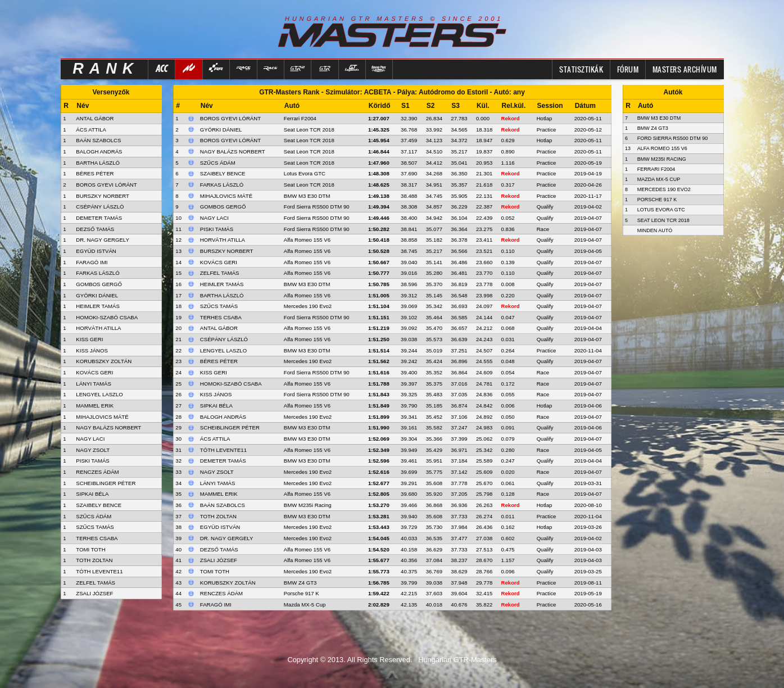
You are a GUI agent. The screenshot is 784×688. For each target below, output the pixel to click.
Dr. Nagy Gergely (227, 538)
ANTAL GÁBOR (95, 118)
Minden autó (655, 230)
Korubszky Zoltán (228, 583)
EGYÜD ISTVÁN (96, 251)
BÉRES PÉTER (95, 173)
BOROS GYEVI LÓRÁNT (106, 185)
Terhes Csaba (221, 317)
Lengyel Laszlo (223, 350)
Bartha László (222, 295)
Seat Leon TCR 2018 (309, 130)
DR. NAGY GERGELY (103, 240)
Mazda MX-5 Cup (305, 605)
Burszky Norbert (227, 251)
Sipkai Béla (216, 406)
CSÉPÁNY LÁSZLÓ (100, 207)
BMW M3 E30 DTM (307, 196)
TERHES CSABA (97, 538)
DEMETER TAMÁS (99, 218)
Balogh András (223, 417)
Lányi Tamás (218, 483)
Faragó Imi (216, 605)
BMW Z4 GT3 (300, 583)
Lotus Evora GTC (305, 173)
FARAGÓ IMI (92, 262)
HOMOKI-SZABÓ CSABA (107, 317)
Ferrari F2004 (300, 118)
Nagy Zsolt (217, 472)
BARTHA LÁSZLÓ (98, 163)
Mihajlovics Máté (226, 196)
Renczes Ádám (221, 593)
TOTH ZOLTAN (94, 560)
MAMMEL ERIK (95, 406)
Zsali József (219, 560)
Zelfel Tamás (220, 273)
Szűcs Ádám (218, 163)
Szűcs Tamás (219, 306)
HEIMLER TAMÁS (98, 306)
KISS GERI (89, 339)
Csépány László (224, 339)
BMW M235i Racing (308, 505)
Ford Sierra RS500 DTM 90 (317, 207)
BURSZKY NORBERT (103, 196)
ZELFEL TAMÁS (96, 583)
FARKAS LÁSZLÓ (98, 273)
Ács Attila (215, 439)
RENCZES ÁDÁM (97, 472)
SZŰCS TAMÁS (95, 527)
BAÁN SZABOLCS (98, 140)
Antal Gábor (219, 328)
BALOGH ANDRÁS (99, 151)
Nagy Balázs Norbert (233, 151)
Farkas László (222, 185)
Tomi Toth (215, 571)
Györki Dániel (221, 130)
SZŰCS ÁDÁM (94, 516)
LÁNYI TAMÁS (94, 384)
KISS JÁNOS (92, 350)
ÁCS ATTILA (91, 130)
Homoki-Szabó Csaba (231, 384)
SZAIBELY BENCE (99, 505)
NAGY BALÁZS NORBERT (108, 427)
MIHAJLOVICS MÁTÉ (102, 417)
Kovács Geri (219, 262)
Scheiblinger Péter (230, 427)
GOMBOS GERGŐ (99, 284)
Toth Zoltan (218, 516)
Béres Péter (219, 361)
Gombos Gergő (223, 207)
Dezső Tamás (219, 549)
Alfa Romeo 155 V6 (307, 240)
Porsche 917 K (302, 593)
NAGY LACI (90, 439)
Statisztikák (581, 69)
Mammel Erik (219, 494)
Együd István (220, 527)
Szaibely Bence (223, 173)
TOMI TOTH (90, 549)
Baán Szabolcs (223, 505)
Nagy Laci (214, 218)
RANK (106, 69)
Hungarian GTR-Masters (457, 660)
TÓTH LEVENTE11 (99, 571)
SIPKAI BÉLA (92, 494)
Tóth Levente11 (223, 450)
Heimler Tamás (222, 284)
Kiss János (216, 394)
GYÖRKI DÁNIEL (97, 295)
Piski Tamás (217, 229)
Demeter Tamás (223, 461)
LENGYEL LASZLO (99, 394)
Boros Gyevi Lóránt (230, 118)
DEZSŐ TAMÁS (95, 229)
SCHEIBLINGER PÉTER (106, 483)
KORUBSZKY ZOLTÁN (104, 361)
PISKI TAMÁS (92, 461)
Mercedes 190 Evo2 (308, 306)
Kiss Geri (214, 372)
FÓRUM (628, 69)
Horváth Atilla (223, 240)
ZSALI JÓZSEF (94, 593)
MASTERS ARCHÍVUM (685, 69)
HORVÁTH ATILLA (98, 328)
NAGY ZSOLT (93, 450)
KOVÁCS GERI (94, 372)
